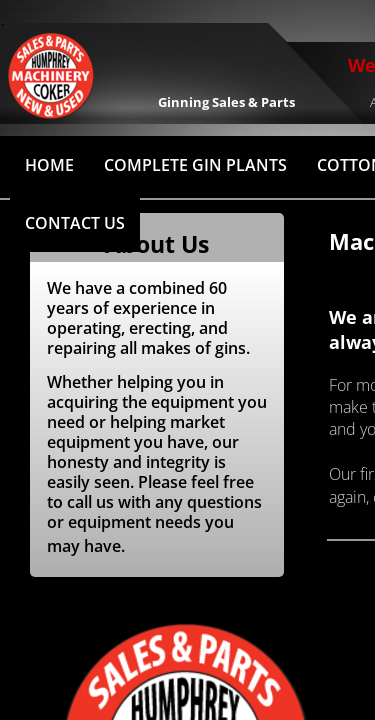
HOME (49, 165)
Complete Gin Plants (195, 165)
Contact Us (75, 223)
